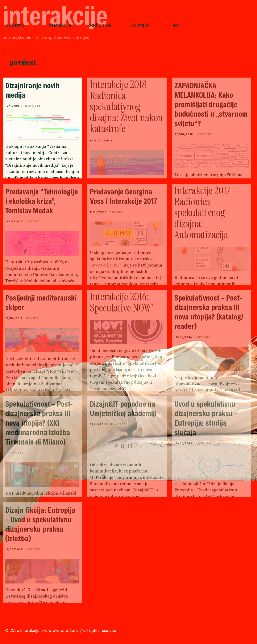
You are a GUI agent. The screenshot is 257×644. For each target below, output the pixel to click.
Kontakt (140, 25)
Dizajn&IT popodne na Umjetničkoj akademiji (123, 409)
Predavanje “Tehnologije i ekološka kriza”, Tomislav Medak (42, 201)
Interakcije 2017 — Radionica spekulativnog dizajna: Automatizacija (207, 213)
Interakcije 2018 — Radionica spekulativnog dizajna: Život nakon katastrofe (126, 107)
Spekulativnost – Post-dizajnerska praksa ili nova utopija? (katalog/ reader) (209, 312)
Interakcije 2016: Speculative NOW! (122, 302)
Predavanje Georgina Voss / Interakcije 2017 (123, 196)
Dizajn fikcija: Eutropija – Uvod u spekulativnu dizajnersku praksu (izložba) (40, 524)
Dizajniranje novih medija (32, 90)
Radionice (100, 25)
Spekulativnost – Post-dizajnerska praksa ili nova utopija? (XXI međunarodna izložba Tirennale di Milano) (39, 423)
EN (176, 25)
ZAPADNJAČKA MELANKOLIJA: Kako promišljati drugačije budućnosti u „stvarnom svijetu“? (211, 104)
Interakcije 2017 (106, 265)
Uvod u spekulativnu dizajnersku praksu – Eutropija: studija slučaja (206, 418)
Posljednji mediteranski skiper (41, 302)
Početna (15, 25)
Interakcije (59, 25)
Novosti (33, 106)
